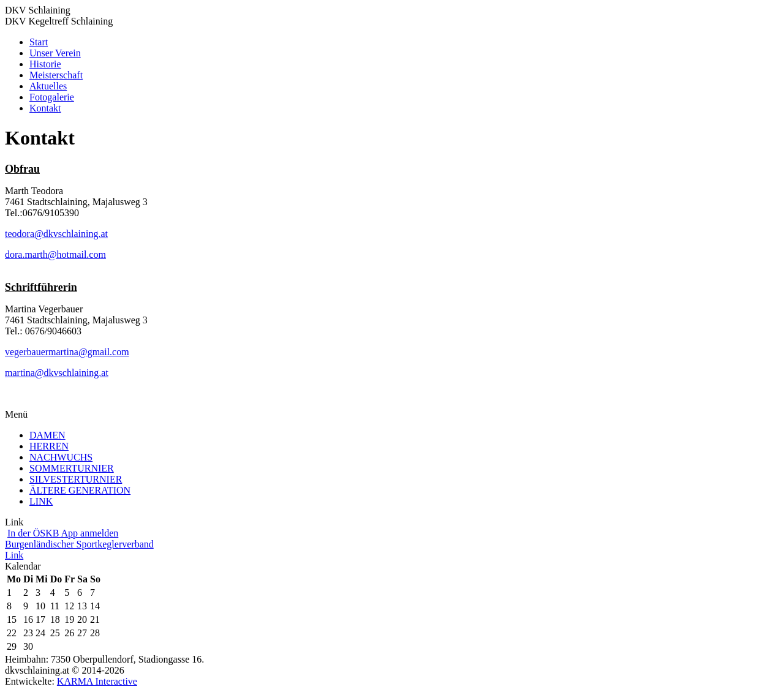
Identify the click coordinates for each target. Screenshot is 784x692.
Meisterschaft (56, 75)
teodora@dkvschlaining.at (56, 234)
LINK (41, 501)
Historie (45, 64)
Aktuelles (48, 86)
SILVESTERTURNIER (76, 479)
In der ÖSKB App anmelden (63, 533)
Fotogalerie (52, 97)
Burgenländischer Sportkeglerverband (79, 544)
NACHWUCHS (61, 457)
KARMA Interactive (97, 681)
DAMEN (47, 435)
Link (14, 555)
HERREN (49, 446)
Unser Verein (55, 53)
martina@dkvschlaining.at (57, 373)
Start (39, 42)
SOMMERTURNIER (72, 468)
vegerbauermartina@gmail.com (67, 352)
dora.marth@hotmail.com (55, 254)
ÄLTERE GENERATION (80, 490)
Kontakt (45, 108)
